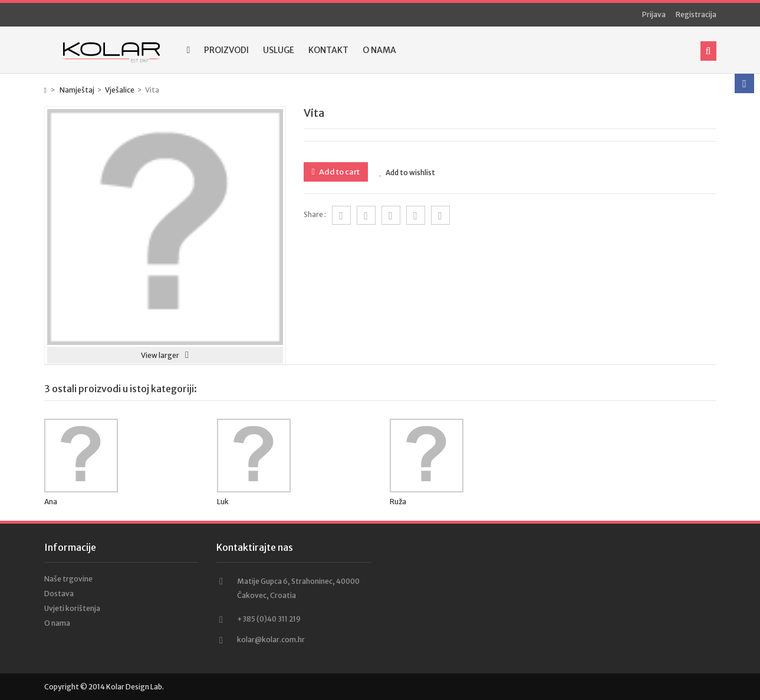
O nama (379, 50)
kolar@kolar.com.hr (271, 640)
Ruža (398, 502)
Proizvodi (226, 50)
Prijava (654, 14)
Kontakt (328, 50)
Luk (223, 502)
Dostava (59, 594)
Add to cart (339, 172)
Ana (51, 502)
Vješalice (120, 90)
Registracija (696, 14)
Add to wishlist (407, 172)
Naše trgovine (68, 579)
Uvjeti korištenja (72, 608)
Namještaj (77, 90)
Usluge (279, 50)
